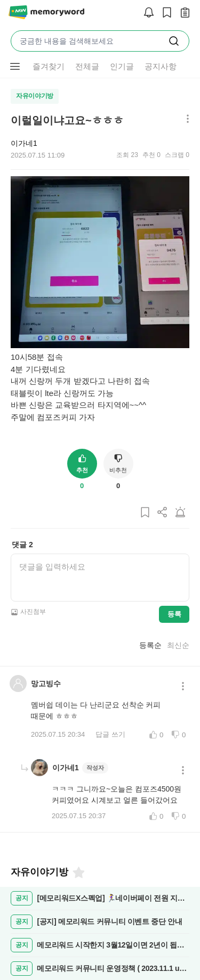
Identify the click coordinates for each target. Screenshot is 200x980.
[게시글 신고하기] (180, 513)
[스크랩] (164, 13)
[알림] (146, 13)
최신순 (178, 645)
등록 (174, 614)
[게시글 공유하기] (163, 513)
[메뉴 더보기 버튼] (15, 67)
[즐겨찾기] (78, 872)
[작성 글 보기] (182, 13)
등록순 (150, 645)
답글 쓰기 (110, 734)
